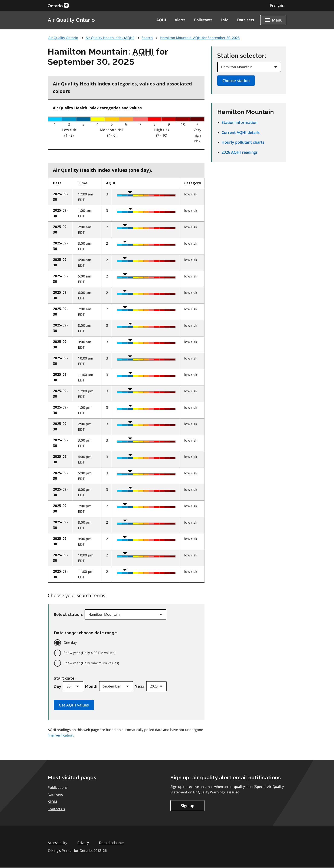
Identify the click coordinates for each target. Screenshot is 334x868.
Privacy (83, 843)
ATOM (52, 802)
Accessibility (57, 843)
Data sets (246, 20)
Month (91, 686)
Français (277, 5)
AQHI (161, 20)
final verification (60, 735)
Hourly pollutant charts (243, 142)
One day (70, 643)
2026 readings (240, 152)
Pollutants (203, 20)
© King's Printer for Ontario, (77, 851)
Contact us (56, 809)
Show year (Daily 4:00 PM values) (89, 653)
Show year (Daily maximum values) (91, 663)
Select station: (68, 614)
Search (147, 38)
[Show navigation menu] (273, 20)
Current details (241, 132)
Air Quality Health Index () (110, 38)
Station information (240, 122)
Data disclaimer (112, 843)
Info (225, 20)
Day (57, 686)
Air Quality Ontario (71, 20)
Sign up (188, 806)
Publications (58, 787)
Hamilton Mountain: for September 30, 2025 (200, 38)
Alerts (180, 20)
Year (140, 686)
